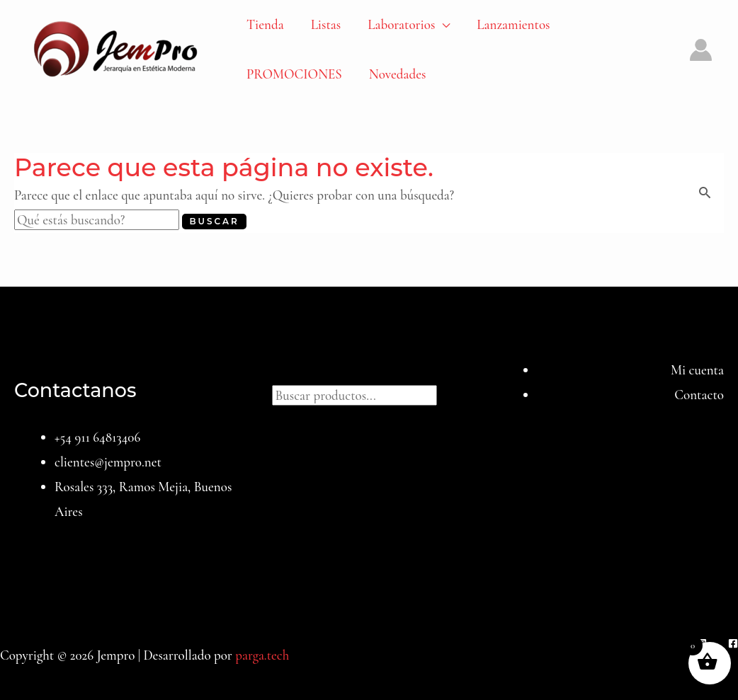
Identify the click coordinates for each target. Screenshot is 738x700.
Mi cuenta (697, 370)
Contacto (699, 395)
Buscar (369, 370)
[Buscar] (451, 394)
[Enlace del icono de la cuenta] (701, 50)
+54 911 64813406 (97, 437)
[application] (442, 25)
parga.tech (262, 655)
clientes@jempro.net (108, 462)
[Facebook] (733, 643)
